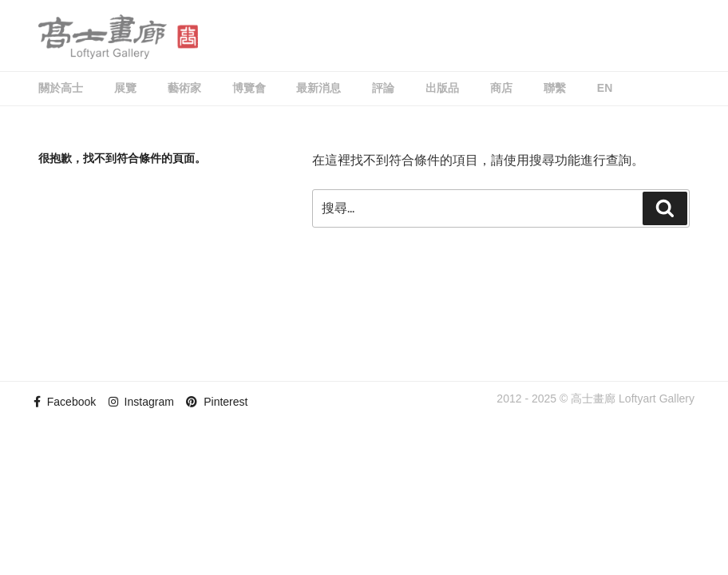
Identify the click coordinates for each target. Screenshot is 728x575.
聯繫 (555, 88)
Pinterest (217, 402)
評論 (383, 88)
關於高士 (61, 88)
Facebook (65, 402)
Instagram (141, 402)
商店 (501, 88)
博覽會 (249, 88)
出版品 (442, 88)
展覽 (125, 88)
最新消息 (318, 88)
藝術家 (184, 88)
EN (605, 88)
